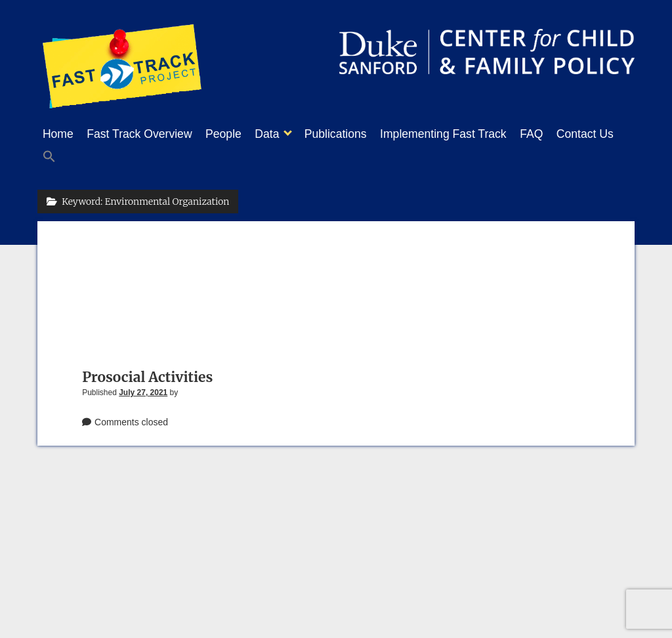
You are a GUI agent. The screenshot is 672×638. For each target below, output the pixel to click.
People (237, 134)
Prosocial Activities (147, 373)
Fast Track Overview (146, 134)
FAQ (571, 134)
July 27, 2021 (143, 389)
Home (58, 134)
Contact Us (71, 155)
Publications (362, 134)
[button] (126, 156)
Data (286, 134)
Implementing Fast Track (476, 134)
